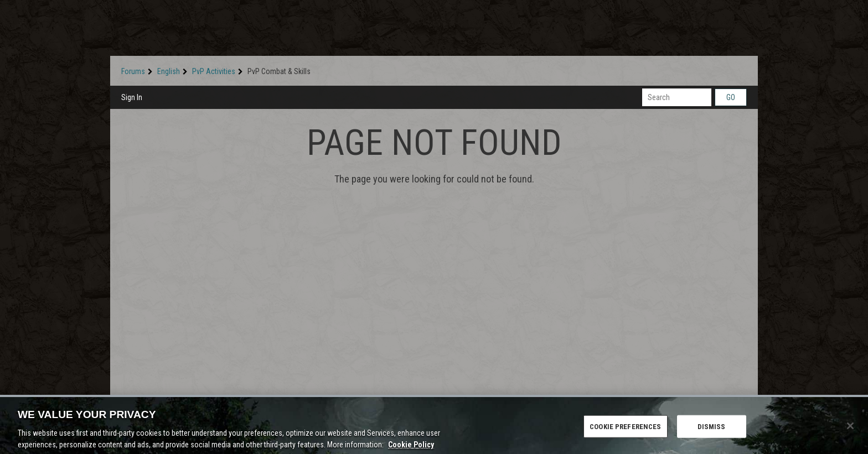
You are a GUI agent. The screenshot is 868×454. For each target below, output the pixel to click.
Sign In (132, 97)
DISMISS (712, 430)
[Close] (850, 429)
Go (731, 97)
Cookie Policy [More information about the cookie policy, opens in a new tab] (411, 448)
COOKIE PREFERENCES (625, 430)
